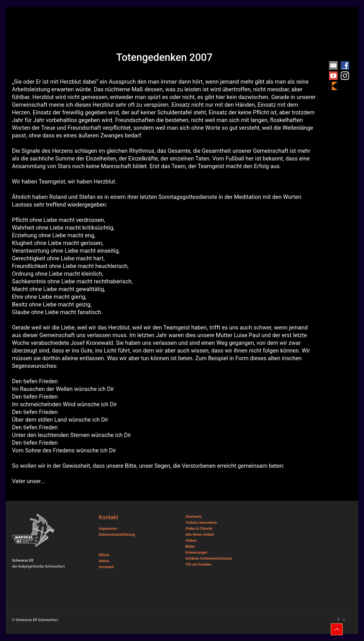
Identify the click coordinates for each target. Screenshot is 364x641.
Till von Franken (198, 564)
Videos (191, 540)
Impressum (108, 528)
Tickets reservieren (201, 523)
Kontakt (108, 517)
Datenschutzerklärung (117, 534)
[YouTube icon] (344, 620)
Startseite (194, 517)
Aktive (104, 561)
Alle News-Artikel (200, 534)
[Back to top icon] (337, 629)
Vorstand (106, 567)
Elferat (104, 555)
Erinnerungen (196, 552)
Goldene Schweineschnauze (209, 558)
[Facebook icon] (338, 620)
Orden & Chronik (199, 528)
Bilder (190, 546)
